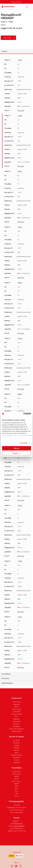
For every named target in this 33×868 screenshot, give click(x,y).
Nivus (16, 791)
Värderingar (17, 748)
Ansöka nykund (16, 702)
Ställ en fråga (7, 38)
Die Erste (16, 779)
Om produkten (6, 674)
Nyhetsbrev (17, 743)
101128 (20, 338)
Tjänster (17, 707)
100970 (20, 283)
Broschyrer (17, 724)
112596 (20, 60)
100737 (20, 171)
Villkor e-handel (17, 709)
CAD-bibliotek (17, 721)
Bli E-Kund (21, 111)
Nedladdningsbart (7, 683)
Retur (17, 717)
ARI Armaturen (17, 774)
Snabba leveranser (16, 2)
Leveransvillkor (17, 712)
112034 (20, 561)
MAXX (17, 789)
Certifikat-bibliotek (16, 731)
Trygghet (17, 745)
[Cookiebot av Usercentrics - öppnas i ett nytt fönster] (23, 414)
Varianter (4, 51)
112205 (20, 116)
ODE (17, 794)
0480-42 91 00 (18, 824)
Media (16, 753)
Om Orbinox (6, 678)
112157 (20, 617)
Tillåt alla (17, 448)
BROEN (17, 776)
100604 (20, 394)
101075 (20, 227)
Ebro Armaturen (17, 781)
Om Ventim (17, 740)
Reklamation (17, 719)
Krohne (17, 786)
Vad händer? (17, 758)
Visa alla (16, 796)
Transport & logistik (17, 714)
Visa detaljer (24, 443)
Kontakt (16, 760)
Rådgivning (16, 704)
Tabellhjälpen (17, 726)
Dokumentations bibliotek (17, 729)
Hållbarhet (16, 750)
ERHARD (17, 784)
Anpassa (17, 453)
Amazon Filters (16, 771)
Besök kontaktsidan (19, 826)
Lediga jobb (17, 762)
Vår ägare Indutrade (16, 755)
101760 (20, 506)
